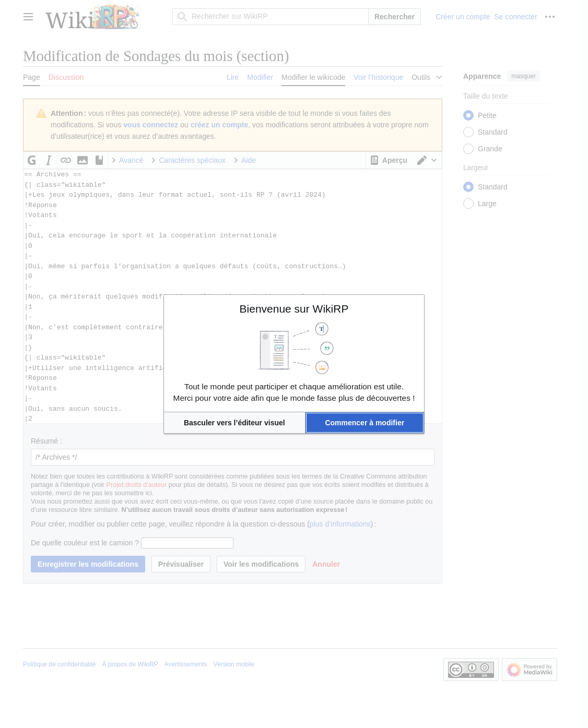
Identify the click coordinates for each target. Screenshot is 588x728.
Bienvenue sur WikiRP (294, 309)
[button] (234, 423)
